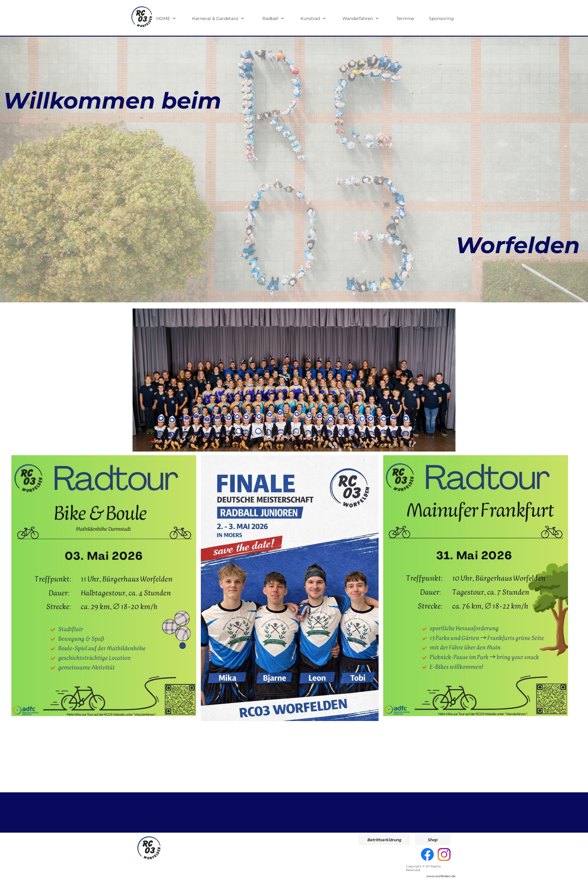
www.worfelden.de (441, 876)
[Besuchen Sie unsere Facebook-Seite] (427, 854)
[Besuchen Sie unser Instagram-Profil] (444, 854)
